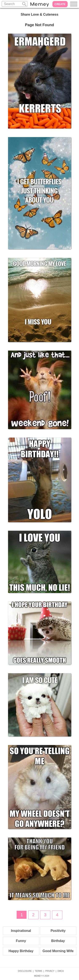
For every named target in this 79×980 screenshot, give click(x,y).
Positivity (58, 931)
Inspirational (21, 931)
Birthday (58, 941)
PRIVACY (50, 971)
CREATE (60, 4)
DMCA (61, 971)
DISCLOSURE (25, 971)
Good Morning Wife (58, 951)
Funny (21, 941)
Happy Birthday (21, 951)
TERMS (38, 971)
